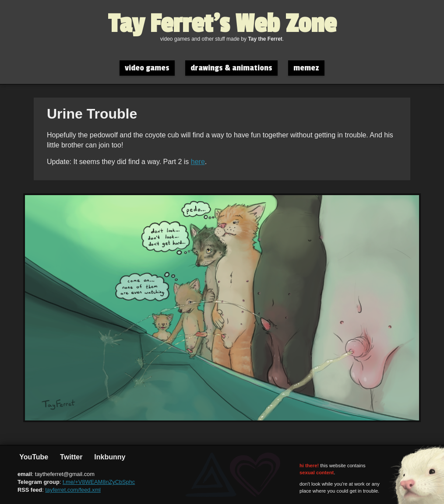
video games (147, 68)
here (198, 162)
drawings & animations (231, 68)
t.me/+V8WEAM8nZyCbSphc (99, 482)
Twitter (70, 457)
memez (306, 68)
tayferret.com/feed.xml (73, 490)
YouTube (33, 457)
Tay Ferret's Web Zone (222, 24)
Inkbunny (109, 457)
